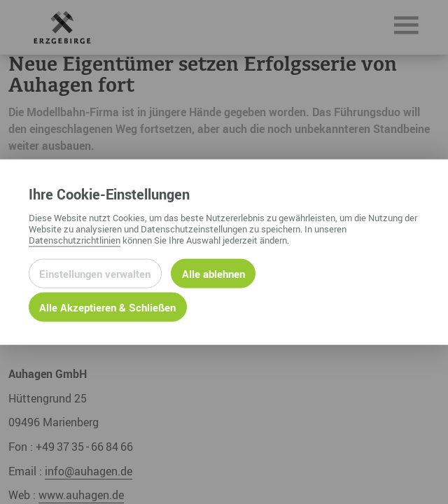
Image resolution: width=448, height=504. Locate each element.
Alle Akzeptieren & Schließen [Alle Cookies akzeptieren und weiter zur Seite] (107, 307)
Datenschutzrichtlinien (75, 239)
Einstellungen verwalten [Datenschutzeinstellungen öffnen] (95, 273)
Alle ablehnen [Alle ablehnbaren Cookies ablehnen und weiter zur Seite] (213, 273)
